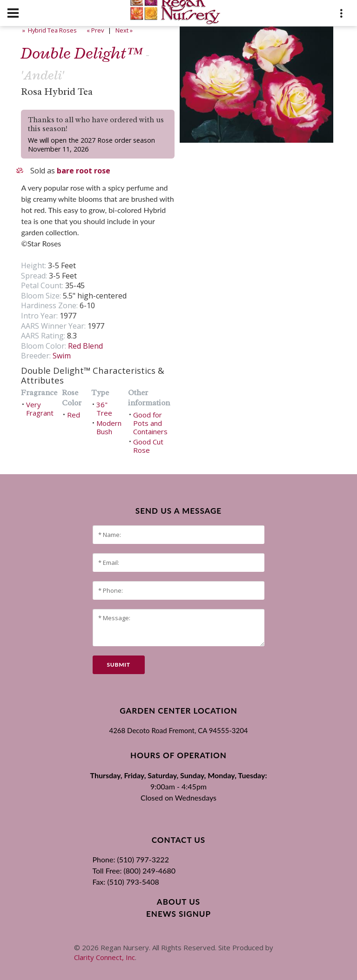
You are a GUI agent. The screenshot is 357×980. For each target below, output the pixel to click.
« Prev (94, 30)
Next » (125, 30)
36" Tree (104, 409)
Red (74, 415)
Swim (62, 356)
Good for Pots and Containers (150, 423)
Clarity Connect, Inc (104, 957)
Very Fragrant (40, 409)
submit (119, 665)
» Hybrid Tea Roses (49, 30)
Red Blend (85, 346)
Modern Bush (109, 427)
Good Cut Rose (148, 446)
